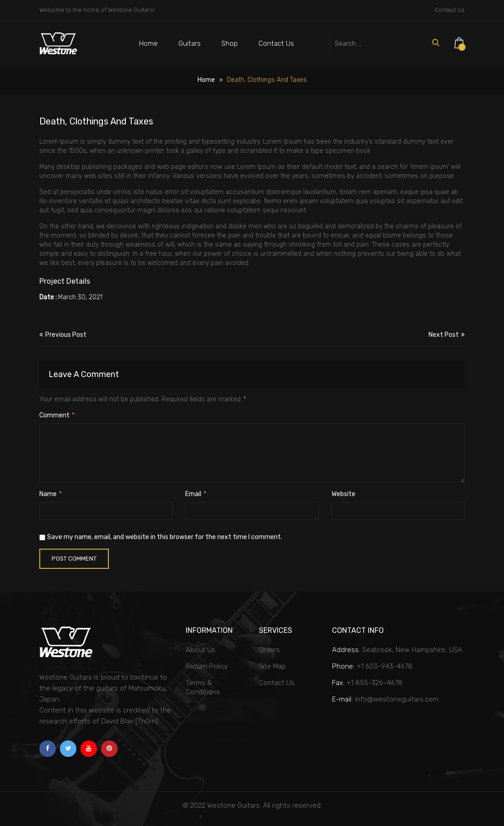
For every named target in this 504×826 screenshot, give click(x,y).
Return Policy (207, 666)
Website (343, 494)
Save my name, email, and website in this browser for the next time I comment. (165, 537)
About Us (201, 650)
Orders (269, 650)
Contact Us (450, 10)
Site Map (272, 666)
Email (196, 494)
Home (148, 43)
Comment (57, 415)
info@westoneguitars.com (397, 699)
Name (51, 494)
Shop (230, 43)
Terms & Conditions (203, 687)
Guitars (190, 43)
